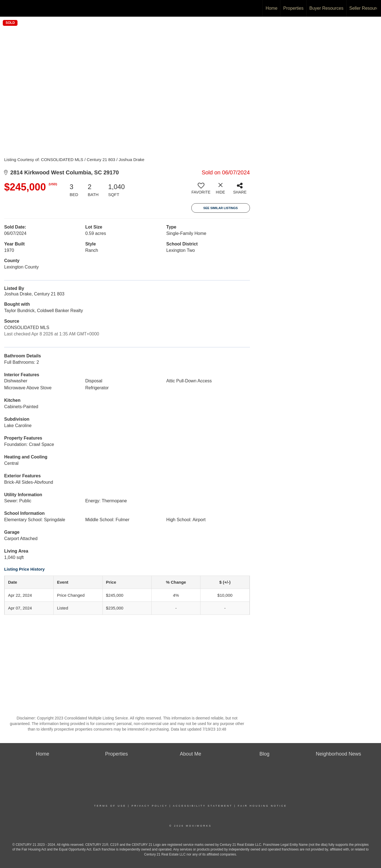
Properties (293, 8)
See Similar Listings (220, 208)
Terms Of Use (110, 806)
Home (271, 8)
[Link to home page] (7, 7)
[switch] (201, 190)
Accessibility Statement (203, 806)
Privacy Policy (150, 806)
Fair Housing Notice (262, 806)
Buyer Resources (326, 8)
